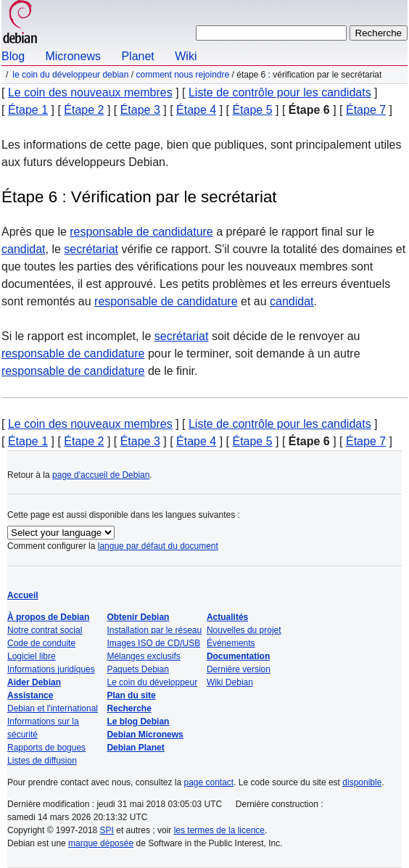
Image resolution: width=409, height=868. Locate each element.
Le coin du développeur (152, 682)
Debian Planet (135, 748)
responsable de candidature (141, 232)
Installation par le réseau (154, 630)
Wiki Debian (230, 682)
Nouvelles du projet (244, 630)
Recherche (129, 708)
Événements (231, 643)
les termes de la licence (219, 830)
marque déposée (101, 843)
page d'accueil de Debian (101, 475)
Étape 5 (252, 110)
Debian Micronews (145, 735)
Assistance (30, 695)
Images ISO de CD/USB (153, 643)
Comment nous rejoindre (182, 75)
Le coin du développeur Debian (70, 75)
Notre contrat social (45, 630)
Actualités (227, 617)
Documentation (238, 656)
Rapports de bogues (46, 748)
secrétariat (91, 249)
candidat (24, 249)
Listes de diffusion (42, 761)
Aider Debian (34, 682)
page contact (208, 782)
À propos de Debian (48, 617)
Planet (137, 56)
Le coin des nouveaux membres (90, 92)
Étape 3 (140, 110)
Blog (13, 56)
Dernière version (239, 669)
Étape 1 (28, 110)
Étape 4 (196, 110)
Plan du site (131, 695)
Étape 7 (366, 110)
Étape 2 (84, 110)
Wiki (186, 56)
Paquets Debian (137, 669)
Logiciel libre (32, 656)
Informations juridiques (51, 669)
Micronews (73, 56)
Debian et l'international (53, 708)
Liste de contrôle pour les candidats (280, 92)
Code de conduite (41, 643)
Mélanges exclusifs (143, 656)
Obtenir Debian (138, 617)
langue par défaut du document (158, 546)
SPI (107, 830)
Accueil (23, 595)
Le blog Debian (138, 722)
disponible (362, 782)
